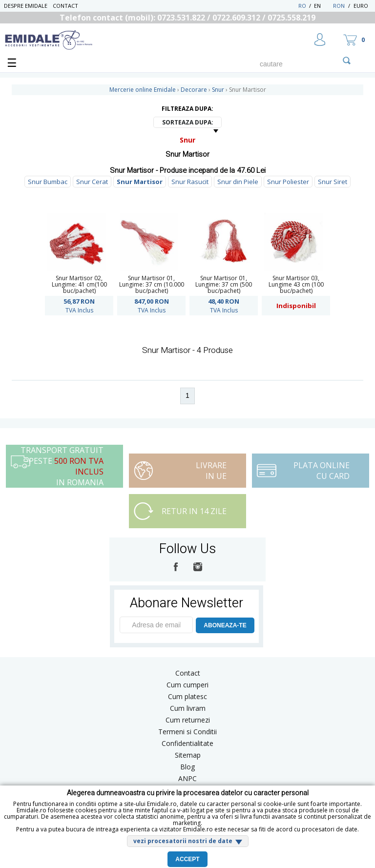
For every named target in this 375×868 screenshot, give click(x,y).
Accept (187, 859)
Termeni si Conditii (187, 732)
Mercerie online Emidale (143, 90)
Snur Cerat (92, 182)
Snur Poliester (288, 182)
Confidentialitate (187, 743)
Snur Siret (333, 182)
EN (323, 6)
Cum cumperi (187, 685)
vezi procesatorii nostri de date (183, 841)
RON (339, 6)
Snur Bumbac (48, 182)
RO (302, 6)
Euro (361, 6)
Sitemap (188, 755)
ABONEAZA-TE (225, 625)
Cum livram (188, 708)
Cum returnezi (188, 720)
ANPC (187, 778)
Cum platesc (187, 696)
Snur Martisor (140, 182)
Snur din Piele (238, 182)
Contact (65, 6)
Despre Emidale (26, 6)
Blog (187, 767)
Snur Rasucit (190, 182)
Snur (187, 140)
